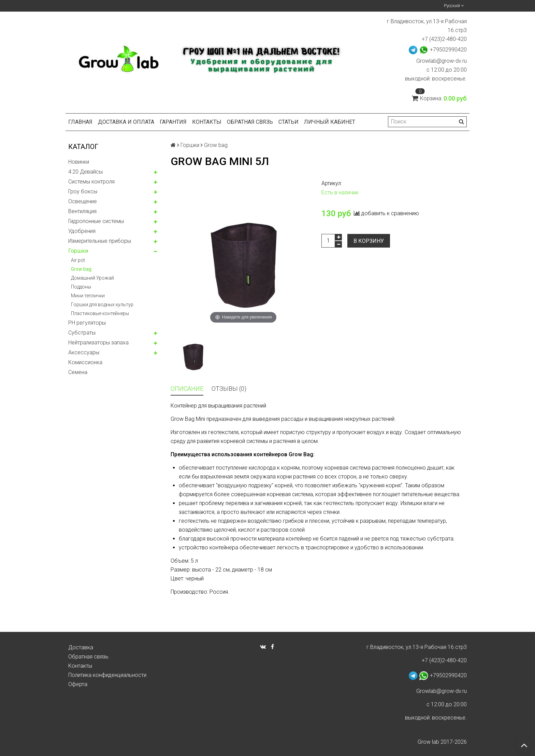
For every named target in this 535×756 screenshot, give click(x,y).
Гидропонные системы (96, 221)
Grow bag (81, 269)
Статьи (288, 122)
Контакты (207, 122)
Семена (78, 372)
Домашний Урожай (92, 278)
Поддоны (81, 287)
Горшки (78, 251)
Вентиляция (82, 211)
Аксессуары (84, 352)
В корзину (369, 241)
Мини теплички (88, 296)
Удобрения (82, 231)
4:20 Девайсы (85, 172)
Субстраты (82, 333)
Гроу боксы (83, 191)
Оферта (78, 684)
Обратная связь (250, 122)
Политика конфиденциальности (107, 675)
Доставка (81, 647)
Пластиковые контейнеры (100, 313)
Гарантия (173, 122)
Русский (454, 6)
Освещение (83, 201)
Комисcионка (85, 362)
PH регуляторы (87, 323)
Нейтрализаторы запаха (98, 343)
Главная (80, 122)
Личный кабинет (330, 122)
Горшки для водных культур (102, 305)
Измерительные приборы (100, 241)
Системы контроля (91, 182)
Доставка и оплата (126, 122)
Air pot (78, 260)
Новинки (79, 162)
